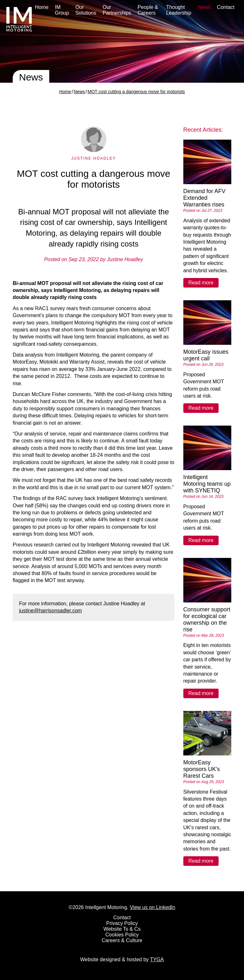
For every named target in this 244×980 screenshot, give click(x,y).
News (204, 7)
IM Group (62, 10)
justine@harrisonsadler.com (51, 611)
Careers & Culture (122, 940)
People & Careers (148, 10)
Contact (226, 7)
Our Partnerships (117, 10)
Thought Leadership (179, 10)
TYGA (157, 959)
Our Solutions (86, 10)
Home (42, 7)
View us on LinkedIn (153, 907)
